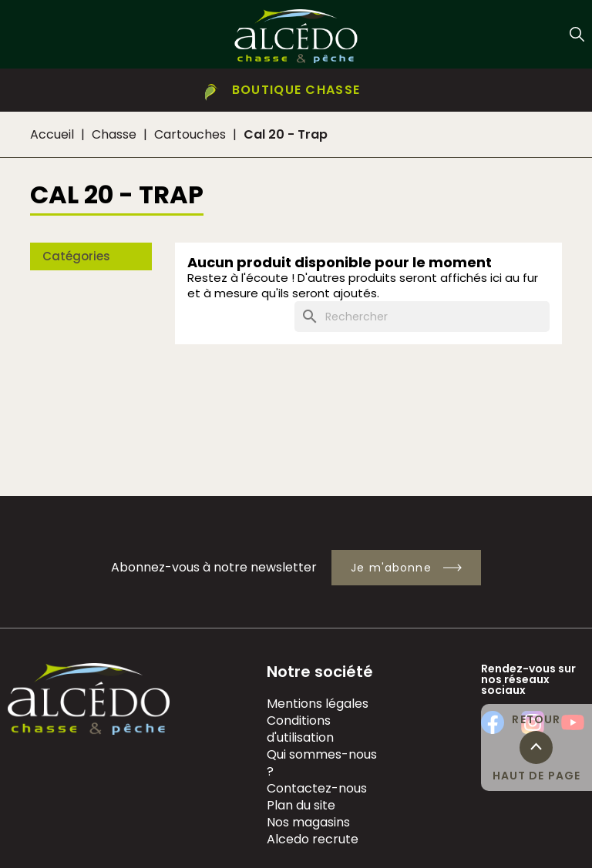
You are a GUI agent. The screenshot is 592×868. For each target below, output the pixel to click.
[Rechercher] (422, 317)
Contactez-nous (317, 788)
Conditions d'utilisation (300, 729)
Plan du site (301, 805)
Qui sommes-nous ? (322, 763)
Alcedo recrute (313, 839)
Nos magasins (308, 822)
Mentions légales (318, 704)
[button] (296, 90)
